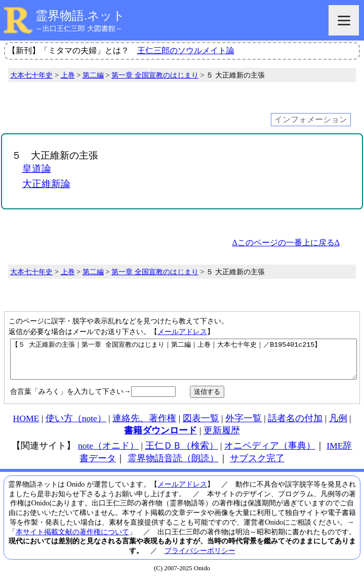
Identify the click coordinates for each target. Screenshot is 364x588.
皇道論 (37, 169)
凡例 (338, 426)
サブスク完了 (257, 466)
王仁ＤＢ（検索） (182, 453)
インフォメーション (311, 119)
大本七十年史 (31, 75)
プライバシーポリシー (200, 558)
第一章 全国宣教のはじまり (155, 75)
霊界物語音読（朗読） (173, 466)
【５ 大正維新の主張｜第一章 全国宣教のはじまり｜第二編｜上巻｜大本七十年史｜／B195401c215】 (184, 363)
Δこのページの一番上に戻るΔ (286, 243)
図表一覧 (201, 426)
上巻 (68, 75)
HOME (26, 426)
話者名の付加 (295, 426)
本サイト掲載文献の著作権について (72, 539)
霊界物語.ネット (80, 16)
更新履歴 (222, 438)
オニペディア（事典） (270, 453)
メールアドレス (182, 332)
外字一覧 (244, 426)
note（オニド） (108, 453)
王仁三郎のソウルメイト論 (186, 50)
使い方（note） (76, 426)
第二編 (93, 75)
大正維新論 (46, 184)
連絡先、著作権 (144, 426)
